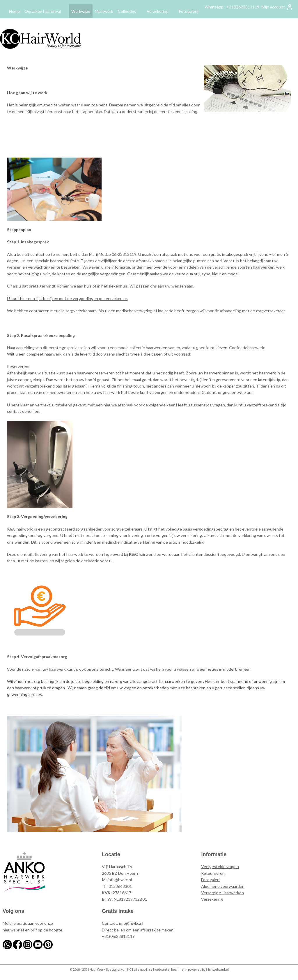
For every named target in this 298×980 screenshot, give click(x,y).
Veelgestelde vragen (220, 866)
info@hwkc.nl (120, 880)
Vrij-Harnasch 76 (117, 866)
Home (14, 11)
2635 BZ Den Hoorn (120, 873)
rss (150, 969)
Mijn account (277, 7)
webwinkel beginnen (170, 969)
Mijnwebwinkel (217, 969)
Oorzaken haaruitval (46, 11)
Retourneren (213, 873)
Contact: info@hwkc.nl (123, 923)
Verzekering (160, 11)
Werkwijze (81, 11)
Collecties (130, 11)
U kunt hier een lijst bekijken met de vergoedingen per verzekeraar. (67, 298)
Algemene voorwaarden (223, 886)
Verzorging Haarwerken (222, 893)
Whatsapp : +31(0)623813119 (232, 7)
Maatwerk (104, 11)
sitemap (140, 969)
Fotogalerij (189, 11)
